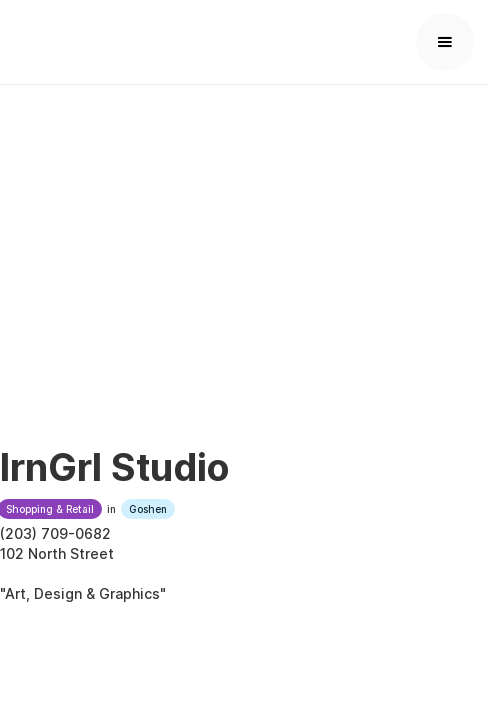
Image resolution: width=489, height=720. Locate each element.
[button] (445, 42)
